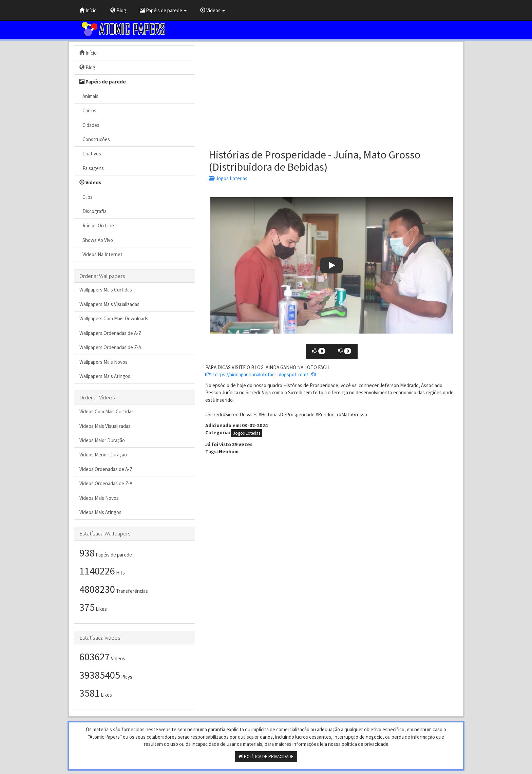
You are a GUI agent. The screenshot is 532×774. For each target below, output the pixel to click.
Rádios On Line (97, 225)
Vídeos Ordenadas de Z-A (106, 483)
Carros (88, 110)
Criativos (90, 154)
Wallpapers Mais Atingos (105, 376)
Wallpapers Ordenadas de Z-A (110, 347)
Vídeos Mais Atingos (100, 512)
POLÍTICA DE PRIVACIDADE (266, 757)
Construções (95, 139)
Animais (89, 96)
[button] (332, 265)
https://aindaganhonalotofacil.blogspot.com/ (261, 374)
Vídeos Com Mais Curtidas (107, 411)
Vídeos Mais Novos (99, 498)
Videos (213, 10)
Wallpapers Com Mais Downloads (114, 318)
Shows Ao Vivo (96, 240)
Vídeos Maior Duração (102, 440)
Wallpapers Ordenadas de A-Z (110, 333)
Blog (118, 10)
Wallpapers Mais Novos (103, 362)
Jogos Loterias (228, 178)
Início (88, 10)
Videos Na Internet (101, 254)
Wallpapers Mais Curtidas (106, 290)
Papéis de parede (163, 10)
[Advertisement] (332, 93)
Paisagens (92, 168)
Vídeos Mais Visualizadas (105, 426)
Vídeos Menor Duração (103, 455)
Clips (86, 197)
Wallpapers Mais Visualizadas (109, 304)
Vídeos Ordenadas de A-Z (106, 469)
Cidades (89, 125)
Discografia (93, 211)
